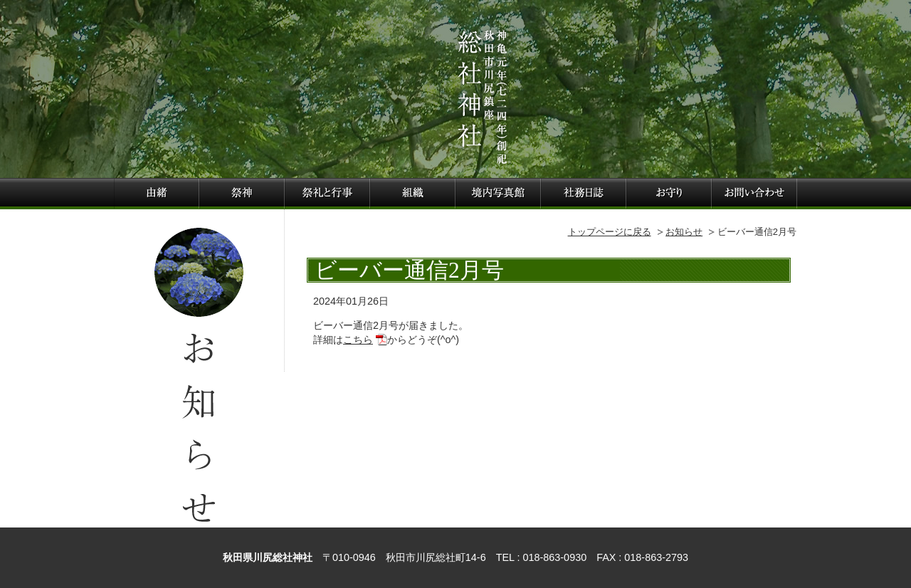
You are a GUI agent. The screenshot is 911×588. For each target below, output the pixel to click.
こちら (358, 340)
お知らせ (684, 232)
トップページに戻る (610, 232)
